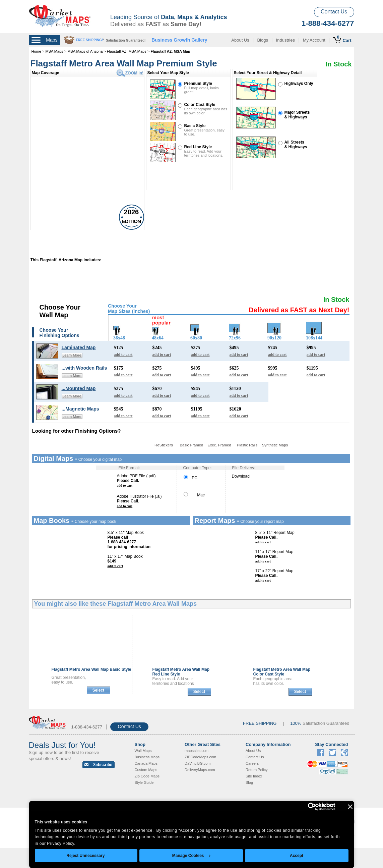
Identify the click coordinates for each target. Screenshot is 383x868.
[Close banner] (350, 807)
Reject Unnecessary (85, 856)
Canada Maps (146, 763)
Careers (252, 763)
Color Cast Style (200, 105)
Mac (194, 495)
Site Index (254, 776)
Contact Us (334, 12)
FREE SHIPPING (260, 723)
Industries (285, 40)
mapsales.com (197, 751)
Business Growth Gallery (179, 40)
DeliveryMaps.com (200, 770)
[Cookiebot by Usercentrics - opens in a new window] (306, 807)
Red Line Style (198, 147)
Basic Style (195, 126)
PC (190, 478)
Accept (297, 856)
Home (36, 51)
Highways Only (299, 84)
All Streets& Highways (296, 145)
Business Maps (147, 757)
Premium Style (198, 84)
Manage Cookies (191, 856)
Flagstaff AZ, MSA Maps (127, 51)
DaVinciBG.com (198, 763)
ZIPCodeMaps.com (200, 757)
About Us (240, 40)
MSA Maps (54, 51)
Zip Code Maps (147, 776)
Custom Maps (146, 770)
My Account (314, 40)
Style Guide (144, 782)
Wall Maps (143, 751)
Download (241, 476)
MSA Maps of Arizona (85, 51)
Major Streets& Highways (297, 115)
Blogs (263, 40)
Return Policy (257, 770)
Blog (249, 782)
